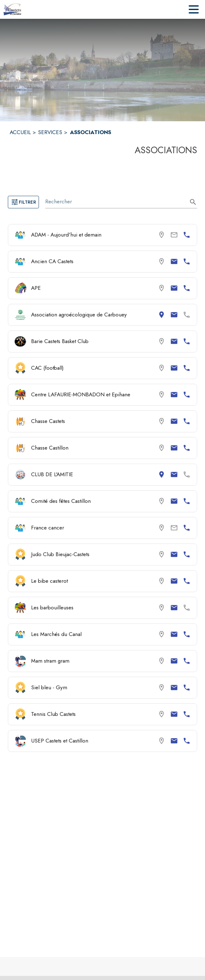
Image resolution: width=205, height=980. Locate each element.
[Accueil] (12, 9)
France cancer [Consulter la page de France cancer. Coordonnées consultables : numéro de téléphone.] (48, 528)
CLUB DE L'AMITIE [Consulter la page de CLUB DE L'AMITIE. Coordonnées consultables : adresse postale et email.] (52, 474)
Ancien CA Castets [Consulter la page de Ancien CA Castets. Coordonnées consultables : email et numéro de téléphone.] (52, 261)
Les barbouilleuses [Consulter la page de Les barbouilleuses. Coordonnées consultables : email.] (52, 607)
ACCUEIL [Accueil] (20, 132)
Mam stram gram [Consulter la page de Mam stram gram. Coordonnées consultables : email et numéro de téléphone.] (50, 661)
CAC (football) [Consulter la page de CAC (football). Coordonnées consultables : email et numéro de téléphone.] (47, 368)
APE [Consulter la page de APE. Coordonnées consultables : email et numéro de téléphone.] (36, 288)
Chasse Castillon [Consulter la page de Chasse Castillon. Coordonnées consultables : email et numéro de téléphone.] (50, 448)
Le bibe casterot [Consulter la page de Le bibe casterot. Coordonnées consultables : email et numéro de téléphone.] (49, 581)
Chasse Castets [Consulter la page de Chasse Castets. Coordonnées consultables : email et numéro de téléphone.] (48, 421)
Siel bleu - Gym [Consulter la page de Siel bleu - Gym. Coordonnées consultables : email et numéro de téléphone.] (49, 687)
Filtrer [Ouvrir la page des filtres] (23, 202)
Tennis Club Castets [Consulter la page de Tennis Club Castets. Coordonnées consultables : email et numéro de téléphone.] (53, 714)
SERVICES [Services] (50, 132)
